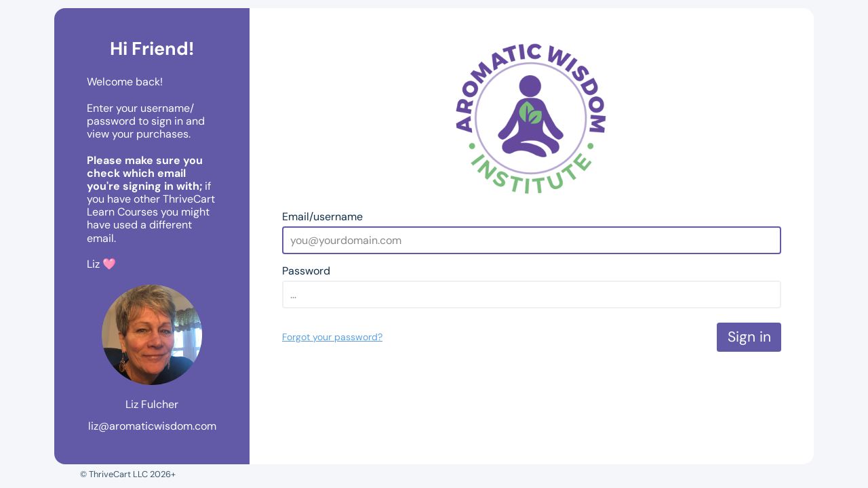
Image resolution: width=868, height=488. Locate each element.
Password (306, 271)
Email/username (322, 217)
